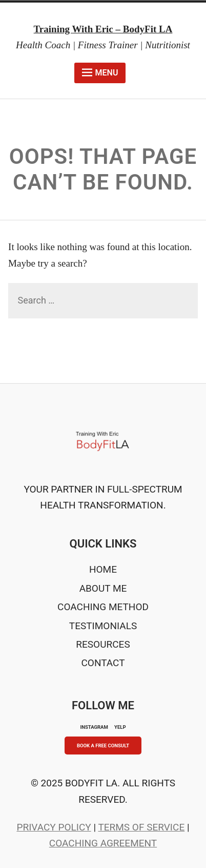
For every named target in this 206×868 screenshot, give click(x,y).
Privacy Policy (54, 827)
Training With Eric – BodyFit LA (103, 29)
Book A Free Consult (103, 746)
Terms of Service (141, 827)
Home (103, 569)
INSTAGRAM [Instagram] (94, 727)
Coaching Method (103, 607)
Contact (103, 663)
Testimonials (103, 626)
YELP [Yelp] (120, 727)
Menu (100, 72)
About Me (103, 588)
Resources (103, 644)
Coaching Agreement (103, 843)
